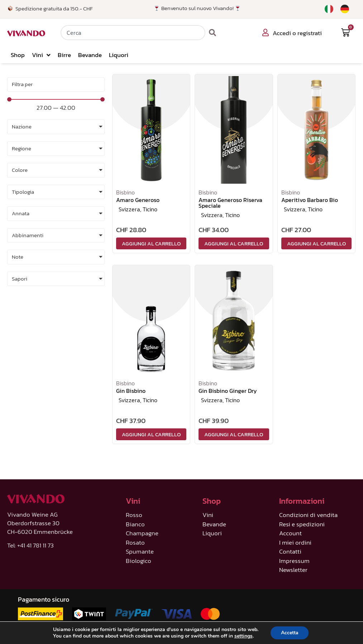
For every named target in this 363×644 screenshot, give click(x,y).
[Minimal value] (56, 99)
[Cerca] (213, 33)
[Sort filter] (56, 84)
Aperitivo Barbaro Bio (310, 200)
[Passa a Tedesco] (345, 9)
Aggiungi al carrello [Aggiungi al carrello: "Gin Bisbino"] (151, 434)
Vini (41, 55)
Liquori (119, 55)
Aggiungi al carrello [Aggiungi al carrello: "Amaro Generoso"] (151, 243)
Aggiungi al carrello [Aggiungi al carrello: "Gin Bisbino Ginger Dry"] (234, 434)
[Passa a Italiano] (329, 9)
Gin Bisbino (131, 391)
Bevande (90, 55)
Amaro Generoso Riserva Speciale (230, 203)
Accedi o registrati (297, 33)
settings (243, 636)
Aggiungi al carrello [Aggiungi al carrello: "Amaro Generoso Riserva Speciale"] (234, 243)
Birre (64, 55)
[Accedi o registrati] (266, 33)
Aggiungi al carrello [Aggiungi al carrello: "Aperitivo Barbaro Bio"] (316, 243)
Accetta (290, 633)
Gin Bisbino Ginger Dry (228, 391)
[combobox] (133, 33)
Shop (18, 55)
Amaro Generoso (138, 200)
